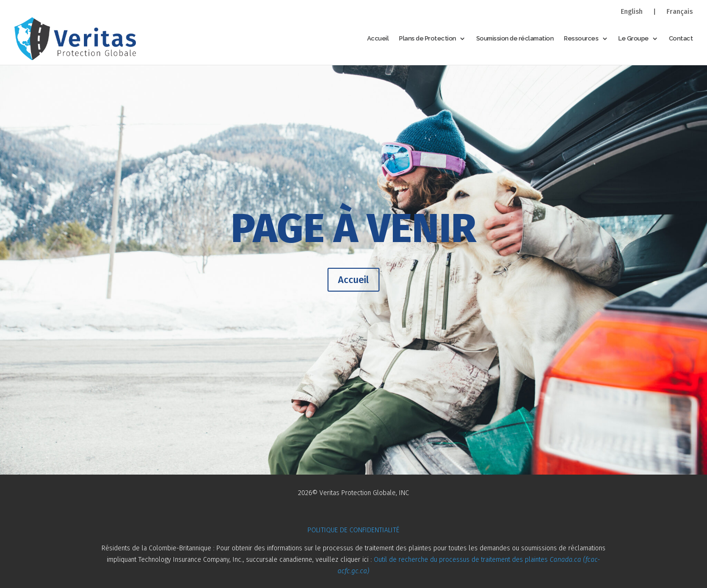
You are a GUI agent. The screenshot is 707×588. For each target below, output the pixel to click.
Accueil (378, 38)
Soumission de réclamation (515, 38)
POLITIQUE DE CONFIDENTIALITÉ (353, 530)
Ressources (581, 38)
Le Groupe (634, 38)
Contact (681, 38)
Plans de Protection (428, 38)
